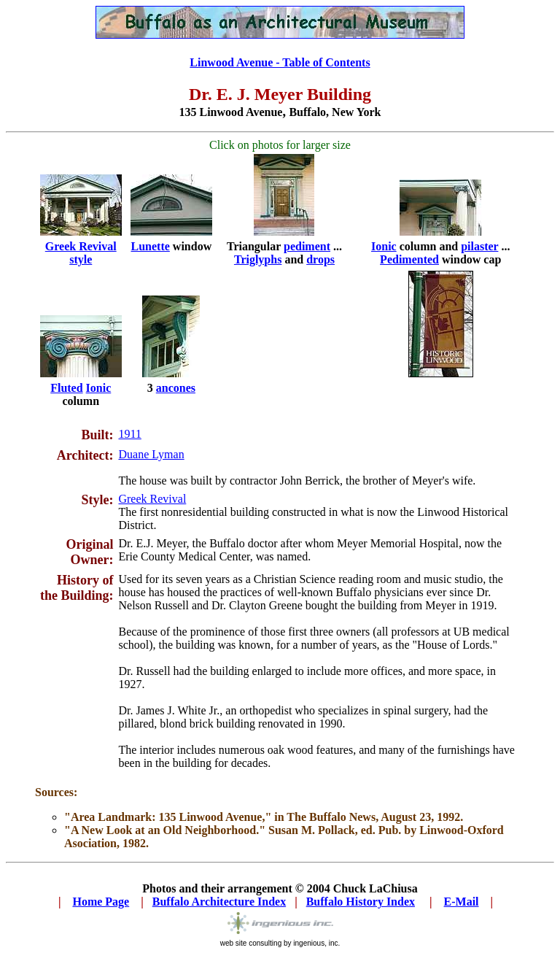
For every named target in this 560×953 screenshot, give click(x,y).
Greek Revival (152, 499)
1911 (129, 434)
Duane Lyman (151, 454)
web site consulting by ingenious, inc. (280, 943)
